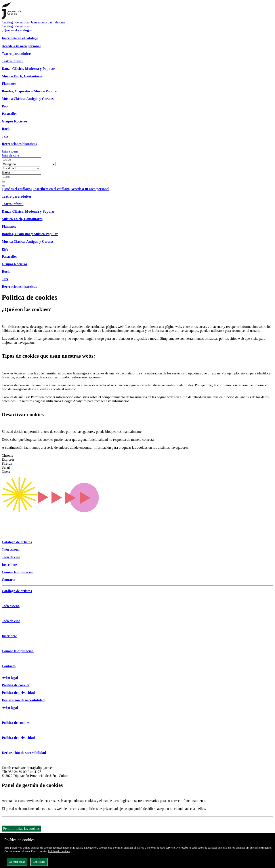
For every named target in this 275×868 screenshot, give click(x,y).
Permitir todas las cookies (21, 829)
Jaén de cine (57, 22)
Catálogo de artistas (16, 22)
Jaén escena (39, 22)
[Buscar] (4, 182)
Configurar (39, 862)
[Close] (4, 186)
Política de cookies (59, 851)
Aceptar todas (17, 862)
